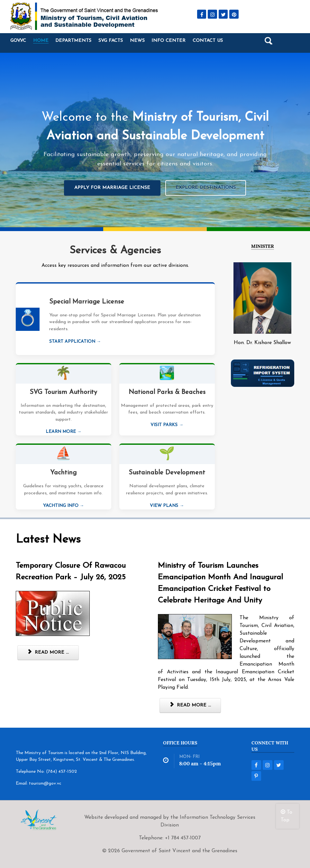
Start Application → (75, 342)
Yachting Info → (64, 506)
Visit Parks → (167, 425)
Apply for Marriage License (112, 188)
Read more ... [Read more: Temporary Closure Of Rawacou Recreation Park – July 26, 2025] (48, 652)
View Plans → (167, 506)
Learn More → (64, 432)
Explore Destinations (206, 188)
